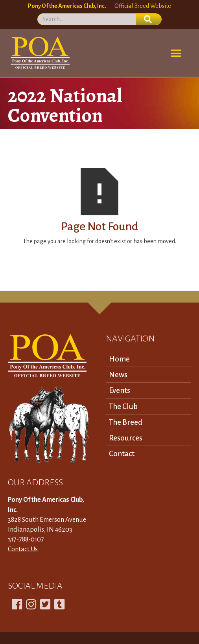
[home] (39, 53)
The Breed (126, 422)
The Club (123, 406)
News (118, 375)
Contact (122, 454)
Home (119, 359)
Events (120, 390)
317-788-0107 (26, 539)
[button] (176, 54)
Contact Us (23, 549)
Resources (126, 438)
